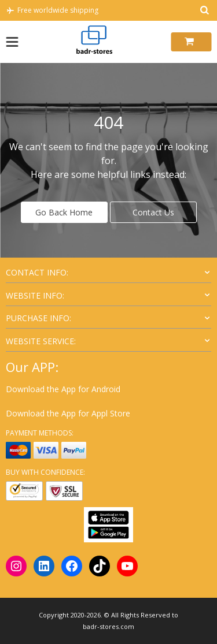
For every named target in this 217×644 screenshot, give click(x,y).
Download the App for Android (63, 389)
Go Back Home (64, 212)
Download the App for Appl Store (68, 413)
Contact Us (153, 212)
